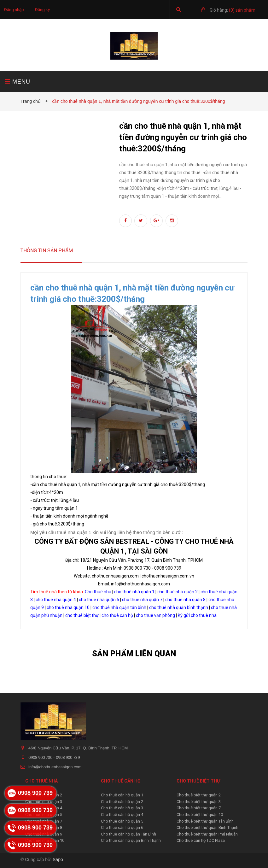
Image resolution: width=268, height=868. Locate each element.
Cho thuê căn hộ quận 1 (122, 795)
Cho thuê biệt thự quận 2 (199, 795)
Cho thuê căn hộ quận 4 (122, 815)
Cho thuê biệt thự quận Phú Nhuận (207, 834)
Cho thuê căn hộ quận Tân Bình (128, 834)
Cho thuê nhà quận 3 (44, 802)
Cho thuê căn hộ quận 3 (122, 808)
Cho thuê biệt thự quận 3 (199, 802)
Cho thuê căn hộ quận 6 (122, 827)
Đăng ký (42, 10)
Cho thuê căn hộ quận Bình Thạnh (131, 840)
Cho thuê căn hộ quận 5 (122, 821)
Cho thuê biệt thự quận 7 (199, 808)
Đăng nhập (14, 10)
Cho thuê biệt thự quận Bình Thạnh (207, 827)
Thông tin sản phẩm (47, 251)
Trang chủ (32, 101)
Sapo (58, 859)
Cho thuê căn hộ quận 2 (122, 802)
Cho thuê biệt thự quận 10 (200, 815)
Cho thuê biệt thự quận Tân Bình (205, 821)
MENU (17, 82)
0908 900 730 (41, 757)
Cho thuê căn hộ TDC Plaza (201, 840)
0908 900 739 (68, 757)
